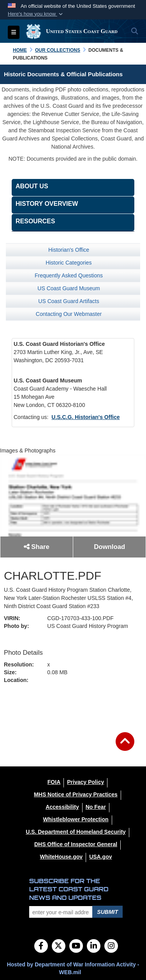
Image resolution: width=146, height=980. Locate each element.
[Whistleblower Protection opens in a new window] (76, 819)
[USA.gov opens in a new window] (100, 857)
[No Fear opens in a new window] (96, 807)
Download (109, 547)
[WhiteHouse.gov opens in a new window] (61, 857)
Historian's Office (69, 250)
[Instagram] (111, 947)
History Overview (47, 204)
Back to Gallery (73, 706)
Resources (35, 221)
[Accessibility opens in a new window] (62, 807)
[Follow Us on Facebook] (41, 947)
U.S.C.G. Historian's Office (85, 417)
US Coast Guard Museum (69, 288)
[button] (36, 14)
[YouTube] (76, 947)
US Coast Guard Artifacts (69, 301)
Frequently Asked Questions (69, 275)
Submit (107, 912)
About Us (32, 186)
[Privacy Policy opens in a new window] (85, 782)
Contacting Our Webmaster (69, 314)
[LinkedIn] (94, 947)
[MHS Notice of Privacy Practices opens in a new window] (76, 794)
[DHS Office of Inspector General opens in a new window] (76, 844)
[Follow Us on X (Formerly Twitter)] (59, 947)
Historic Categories (69, 263)
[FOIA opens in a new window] (54, 782)
